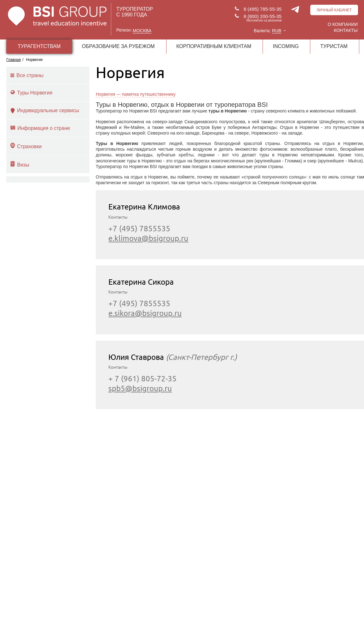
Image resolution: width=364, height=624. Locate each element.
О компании (343, 24)
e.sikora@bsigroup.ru (145, 313)
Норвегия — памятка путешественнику (136, 94)
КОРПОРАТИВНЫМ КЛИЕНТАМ (214, 46)
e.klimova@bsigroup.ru (148, 238)
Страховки (26, 146)
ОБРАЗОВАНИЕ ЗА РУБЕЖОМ (118, 46)
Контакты (346, 30)
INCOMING (286, 46)
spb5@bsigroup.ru (140, 388)
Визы (20, 164)
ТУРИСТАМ (334, 46)
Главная (14, 60)
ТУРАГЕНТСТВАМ (39, 46)
